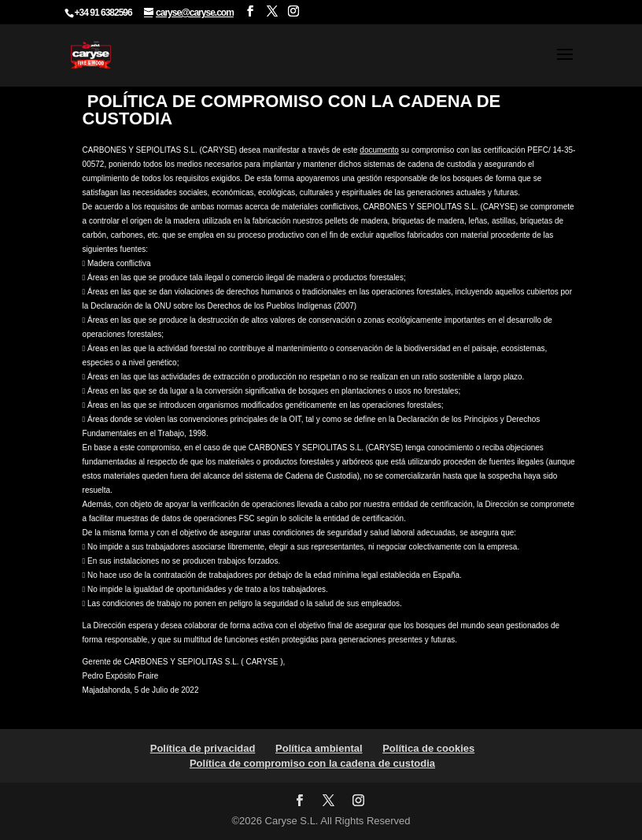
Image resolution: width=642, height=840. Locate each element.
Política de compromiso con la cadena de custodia (312, 763)
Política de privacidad (203, 748)
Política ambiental (319, 748)
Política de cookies (428, 748)
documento (379, 150)
